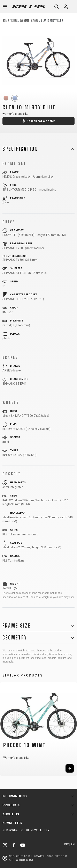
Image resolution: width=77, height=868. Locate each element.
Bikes (14, 21)
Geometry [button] (15, 638)
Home (6, 21)
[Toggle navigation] (5, 7)
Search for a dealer (41, 121)
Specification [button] (20, 149)
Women (25, 21)
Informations (15, 796)
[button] (5, 728)
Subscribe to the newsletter (26, 830)
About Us (11, 814)
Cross (35, 21)
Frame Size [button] (17, 626)
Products (11, 805)
